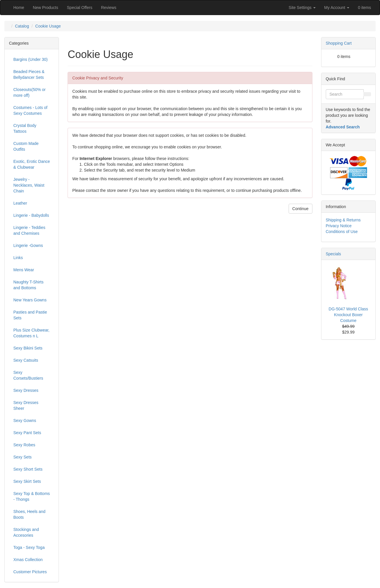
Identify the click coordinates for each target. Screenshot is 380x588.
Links (18, 258)
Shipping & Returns (343, 220)
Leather (20, 203)
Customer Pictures (30, 572)
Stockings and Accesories (26, 532)
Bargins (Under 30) (30, 59)
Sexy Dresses (26, 390)
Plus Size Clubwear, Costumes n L (31, 333)
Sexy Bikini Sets (28, 348)
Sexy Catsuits (26, 360)
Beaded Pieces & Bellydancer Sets (29, 74)
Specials (333, 254)
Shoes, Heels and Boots (29, 514)
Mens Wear (24, 270)
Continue (301, 209)
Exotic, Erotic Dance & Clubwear (32, 164)
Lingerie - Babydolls (31, 215)
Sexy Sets (22, 457)
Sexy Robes (24, 445)
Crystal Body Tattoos (25, 128)
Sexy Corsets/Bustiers (28, 375)
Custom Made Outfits (26, 146)
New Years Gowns (30, 300)
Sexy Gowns (25, 420)
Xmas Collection (28, 560)
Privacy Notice (339, 226)
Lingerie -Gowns (28, 245)
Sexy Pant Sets (27, 433)
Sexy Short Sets (28, 469)
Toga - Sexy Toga (29, 547)
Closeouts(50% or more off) (29, 92)
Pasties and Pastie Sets (30, 315)
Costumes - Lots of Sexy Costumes (30, 110)
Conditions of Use (342, 232)
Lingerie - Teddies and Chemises (29, 230)
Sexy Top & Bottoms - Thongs (32, 496)
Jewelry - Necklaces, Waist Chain (29, 185)
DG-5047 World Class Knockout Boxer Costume (348, 315)
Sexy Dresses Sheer (26, 405)
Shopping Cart (339, 43)
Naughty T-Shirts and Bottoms (28, 285)
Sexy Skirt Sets (27, 481)
